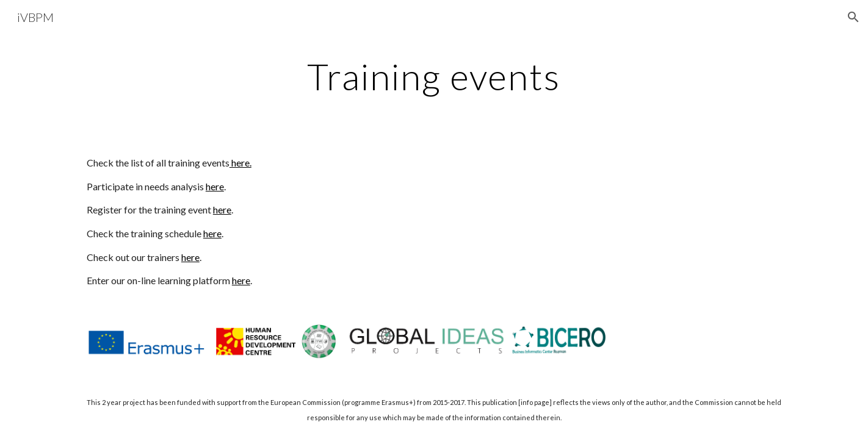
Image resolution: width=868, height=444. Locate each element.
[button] (853, 17)
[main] (434, 76)
